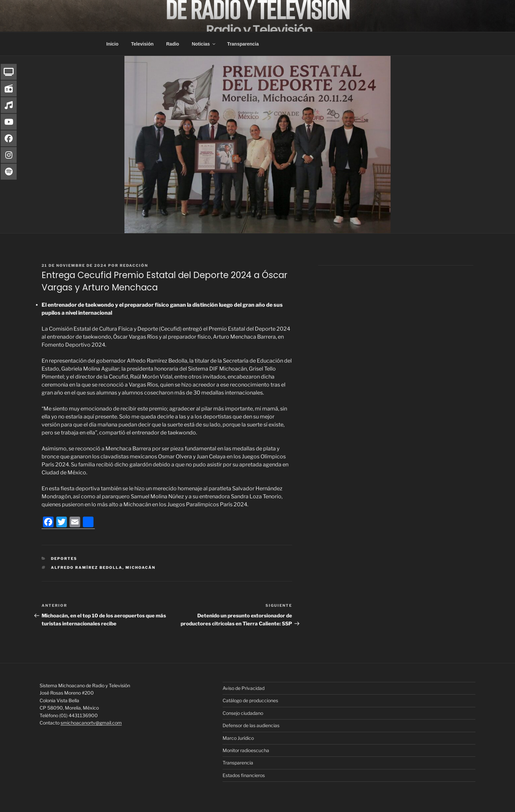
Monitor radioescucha (246, 750)
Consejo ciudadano (243, 713)
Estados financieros (244, 775)
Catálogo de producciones (250, 700)
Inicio (113, 44)
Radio (173, 44)
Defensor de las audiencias (251, 725)
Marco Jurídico (238, 738)
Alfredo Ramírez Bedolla (87, 568)
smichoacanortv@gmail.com (91, 723)
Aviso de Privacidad (244, 688)
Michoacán (140, 568)
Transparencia (243, 44)
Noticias (204, 44)
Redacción (134, 265)
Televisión (142, 44)
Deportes (64, 559)
